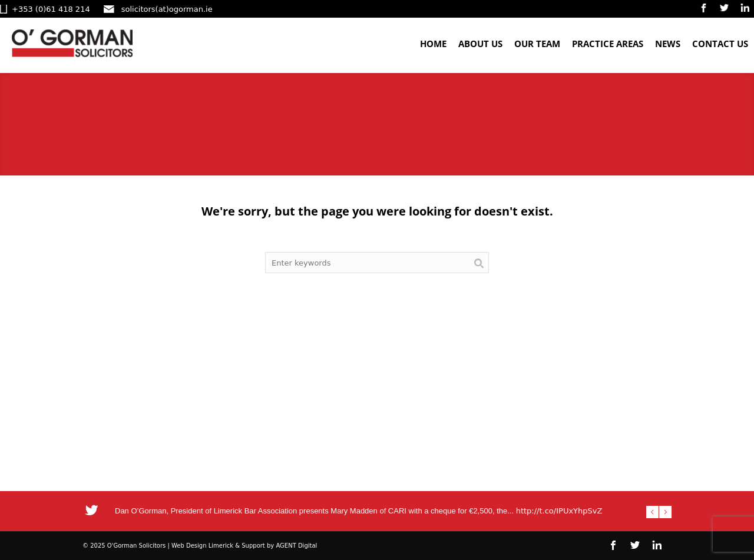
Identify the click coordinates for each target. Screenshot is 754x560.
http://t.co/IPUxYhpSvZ (559, 511)
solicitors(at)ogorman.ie (167, 9)
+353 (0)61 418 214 (51, 9)
